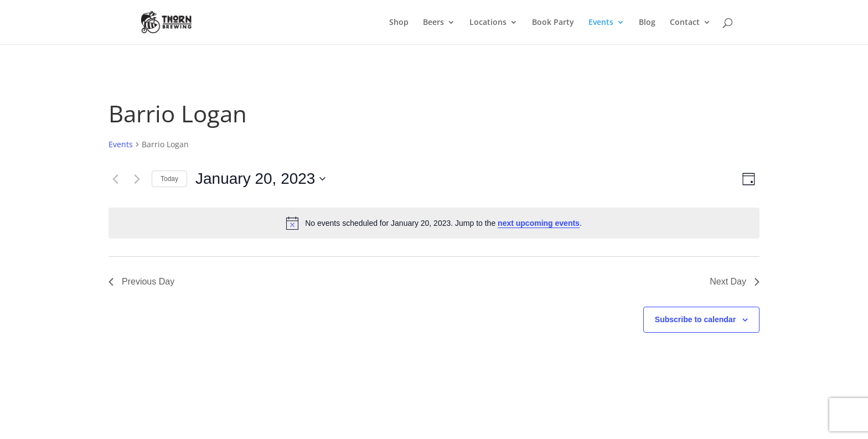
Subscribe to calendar (695, 319)
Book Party (553, 23)
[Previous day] (115, 179)
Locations (488, 23)
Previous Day (141, 282)
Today (169, 179)
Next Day (735, 282)
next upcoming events (539, 223)
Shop (399, 23)
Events (601, 23)
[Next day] (137, 179)
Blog (647, 23)
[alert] (434, 223)
